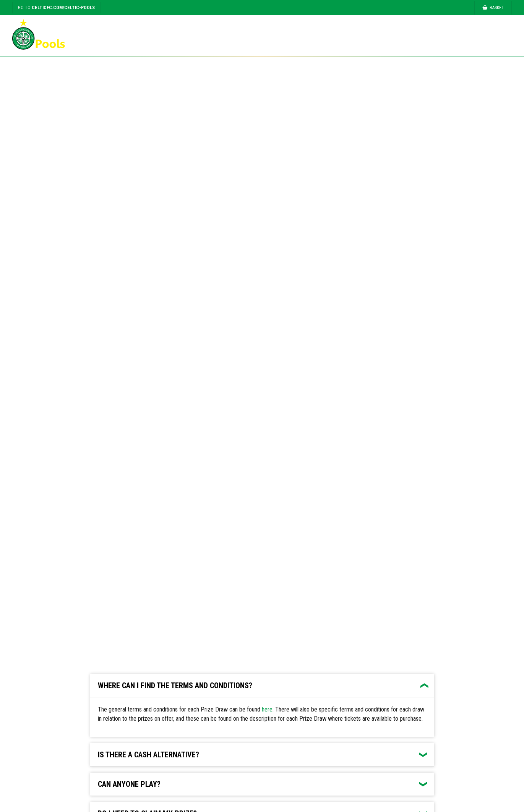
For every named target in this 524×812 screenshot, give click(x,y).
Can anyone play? (129, 784)
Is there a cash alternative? (148, 755)
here (267, 709)
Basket (493, 8)
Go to (56, 8)
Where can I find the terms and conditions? (175, 686)
